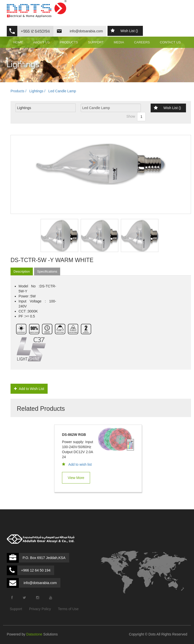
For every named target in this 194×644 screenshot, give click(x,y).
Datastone (34, 634)
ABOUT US (41, 42)
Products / (18, 91)
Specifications (47, 271)
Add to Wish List (29, 389)
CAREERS (142, 42)
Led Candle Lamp (62, 91)
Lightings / (37, 91)
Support (16, 609)
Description (22, 271)
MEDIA (119, 42)
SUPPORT (96, 42)
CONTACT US (170, 42)
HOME (18, 42)
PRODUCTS (69, 42)
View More (78, 478)
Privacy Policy (40, 609)
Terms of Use (68, 609)
